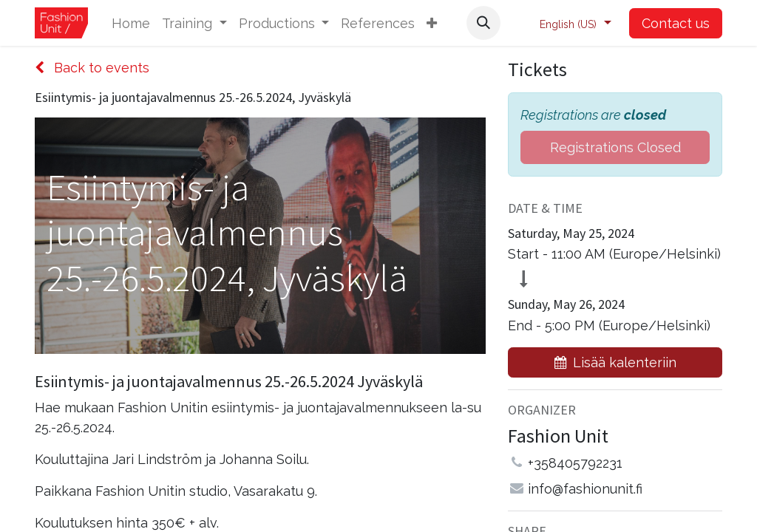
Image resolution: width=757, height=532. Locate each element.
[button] (432, 23)
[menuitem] (131, 23)
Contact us (676, 23)
